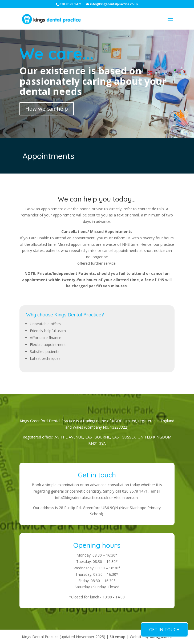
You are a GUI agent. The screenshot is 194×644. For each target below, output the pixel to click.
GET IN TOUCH (164, 630)
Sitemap (118, 637)
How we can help (47, 109)
